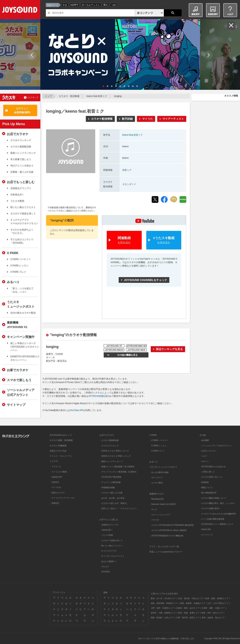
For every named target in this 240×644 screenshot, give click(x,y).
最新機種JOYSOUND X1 (17, 325)
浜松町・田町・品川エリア (188, 608)
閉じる (231, 25)
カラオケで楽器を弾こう (23, 214)
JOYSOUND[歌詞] (98, 396)
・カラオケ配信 (156, 483)
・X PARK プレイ (157, 451)
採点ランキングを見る (169, 349)
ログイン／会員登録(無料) (22, 110)
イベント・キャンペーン (61, 456)
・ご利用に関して (207, 472)
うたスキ (54, 461)
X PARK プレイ (18, 272)
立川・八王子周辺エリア (218, 603)
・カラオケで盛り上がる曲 (111, 493)
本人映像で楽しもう (21, 159)
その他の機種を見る (127, 355)
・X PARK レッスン (158, 446)
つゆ (113, 5)
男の (106, 5)
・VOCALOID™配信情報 (110, 477)
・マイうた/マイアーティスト (62, 498)
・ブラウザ (154, 520)
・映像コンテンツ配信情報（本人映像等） (118, 467)
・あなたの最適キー (108, 561)
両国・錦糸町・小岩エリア (162, 618)
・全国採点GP (56, 477)
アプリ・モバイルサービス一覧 (164, 547)
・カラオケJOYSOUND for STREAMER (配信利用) (171, 525)
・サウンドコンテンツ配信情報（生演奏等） (119, 472)
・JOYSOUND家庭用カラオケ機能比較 (166, 536)
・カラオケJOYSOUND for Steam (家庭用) (168, 530)
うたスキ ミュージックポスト (163, 467)
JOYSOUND (20, 10)
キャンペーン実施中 (21, 337)
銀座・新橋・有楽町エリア (217, 598)
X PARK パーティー (21, 259)
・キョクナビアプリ (108, 551)
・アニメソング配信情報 (110, 482)
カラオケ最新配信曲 (21, 147)
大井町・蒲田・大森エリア (213, 608)
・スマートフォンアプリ (160, 515)
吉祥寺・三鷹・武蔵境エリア (163, 613)
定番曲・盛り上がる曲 (22, 172)
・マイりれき (55, 487)
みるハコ (13, 282)
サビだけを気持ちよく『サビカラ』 (22, 231)
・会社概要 (204, 440)
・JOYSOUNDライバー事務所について (216, 524)
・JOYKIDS (105, 572)
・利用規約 (204, 482)
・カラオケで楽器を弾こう (111, 540)
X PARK (13, 253)
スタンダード (129, 184)
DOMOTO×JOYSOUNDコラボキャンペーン (25, 358)
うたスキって (33, 97)
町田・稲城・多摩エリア (189, 613)
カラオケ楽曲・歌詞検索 (61, 440)
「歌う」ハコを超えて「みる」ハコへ (22, 290)
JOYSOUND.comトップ (61, 435)
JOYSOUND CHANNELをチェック (145, 280)
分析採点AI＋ (17, 195)
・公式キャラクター (208, 451)
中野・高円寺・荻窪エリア (188, 618)
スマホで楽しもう (19, 380)
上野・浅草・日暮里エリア (162, 608)
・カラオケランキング (109, 446)
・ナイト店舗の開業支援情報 (212, 519)
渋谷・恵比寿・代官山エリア (191, 598)
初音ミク (127, 170)
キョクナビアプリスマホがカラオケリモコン (24, 222)
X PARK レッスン (19, 266)
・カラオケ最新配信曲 (109, 440)
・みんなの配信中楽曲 (159, 472)
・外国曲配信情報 (107, 488)
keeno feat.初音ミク (97, 96)
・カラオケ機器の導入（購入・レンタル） (218, 503)
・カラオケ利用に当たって (211, 477)
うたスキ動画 (17, 201)
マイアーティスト (173, 119)
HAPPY (74, 5)
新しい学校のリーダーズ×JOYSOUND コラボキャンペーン (25, 347)
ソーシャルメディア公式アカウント (21, 392)
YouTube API (76, 410)
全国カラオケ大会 (58, 451)
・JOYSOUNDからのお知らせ (212, 467)
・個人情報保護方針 (208, 493)
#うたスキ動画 (164, 240)
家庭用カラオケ (157, 494)
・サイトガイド (156, 478)
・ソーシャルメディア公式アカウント (216, 446)
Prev (32, 55)
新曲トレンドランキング (23, 153)
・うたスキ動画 (106, 535)
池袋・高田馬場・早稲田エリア (164, 603)
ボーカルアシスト (91, 5)
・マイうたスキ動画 (58, 472)
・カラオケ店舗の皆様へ (210, 508)
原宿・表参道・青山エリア (213, 618)
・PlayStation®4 (157, 499)
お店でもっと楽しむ (21, 182)
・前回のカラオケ (57, 493)
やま (65, 5)
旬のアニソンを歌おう (22, 166)
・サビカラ (104, 567)
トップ (48, 96)
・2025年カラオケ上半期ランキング (115, 456)
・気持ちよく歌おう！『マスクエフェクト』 (119, 508)
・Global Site (205, 529)
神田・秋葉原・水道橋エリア (193, 603)
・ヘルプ (203, 456)
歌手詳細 (127, 119)
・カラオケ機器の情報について (213, 498)
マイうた (147, 119)
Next (208, 55)
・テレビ (153, 509)
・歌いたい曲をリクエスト (111, 546)
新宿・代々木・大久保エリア (163, 598)
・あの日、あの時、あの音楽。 (113, 498)
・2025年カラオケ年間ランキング (114, 451)
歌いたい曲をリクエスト (23, 207)
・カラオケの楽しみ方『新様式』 (114, 503)
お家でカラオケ (18, 370)
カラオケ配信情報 (102, 119)
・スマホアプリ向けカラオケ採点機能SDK (218, 514)
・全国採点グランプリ (109, 525)
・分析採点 (54, 482)
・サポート (204, 461)
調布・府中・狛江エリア (212, 613)
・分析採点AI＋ (106, 530)
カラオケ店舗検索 (58, 446)
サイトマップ (16, 405)
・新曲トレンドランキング (111, 461)
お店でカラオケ (18, 134)
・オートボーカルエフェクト (112, 556)
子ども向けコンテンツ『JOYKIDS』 (22, 241)
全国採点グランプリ (21, 188)
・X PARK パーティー (159, 440)
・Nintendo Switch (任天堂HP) (163, 504)
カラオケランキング (21, 140)
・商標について (206, 488)
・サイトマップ (206, 535)
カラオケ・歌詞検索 (69, 96)
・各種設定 (54, 503)
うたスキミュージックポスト (21, 304)
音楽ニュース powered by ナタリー (166, 552)
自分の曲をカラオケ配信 (23, 313)
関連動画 (124, 240)
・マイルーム (55, 466)
